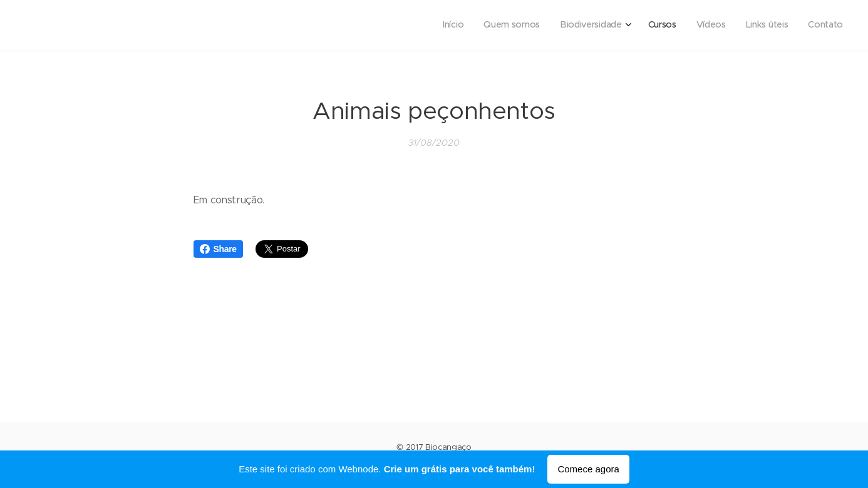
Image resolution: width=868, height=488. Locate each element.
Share (218, 249)
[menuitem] (720, 26)
